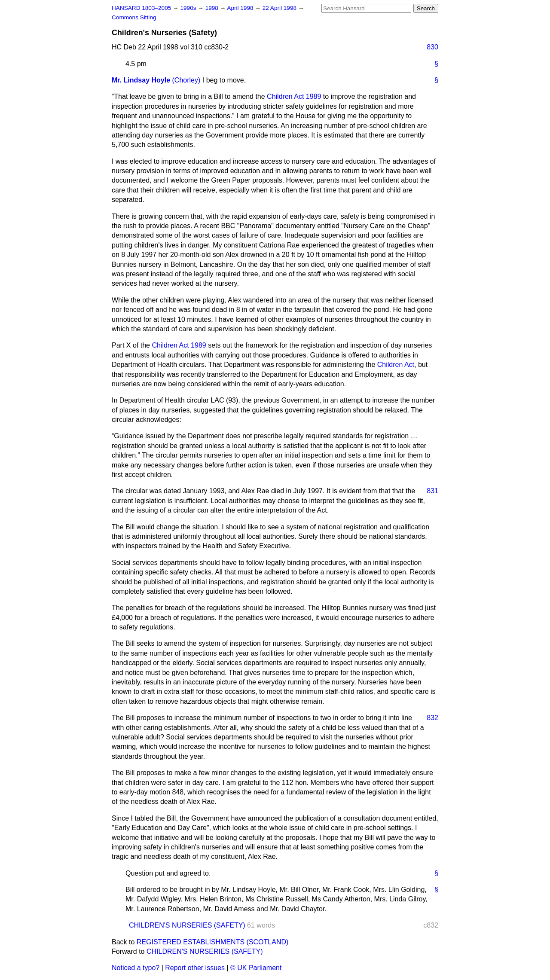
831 (432, 491)
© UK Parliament (256, 968)
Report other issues (195, 968)
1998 (213, 8)
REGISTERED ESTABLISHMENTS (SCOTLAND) (213, 942)
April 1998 (241, 8)
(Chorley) (186, 80)
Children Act (396, 365)
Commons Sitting (134, 17)
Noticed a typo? (136, 968)
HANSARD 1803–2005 (141, 8)
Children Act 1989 (294, 96)
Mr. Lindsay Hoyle (141, 80)
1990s (189, 8)
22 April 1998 (280, 8)
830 (432, 47)
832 (432, 718)
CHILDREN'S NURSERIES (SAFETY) (187, 925)
